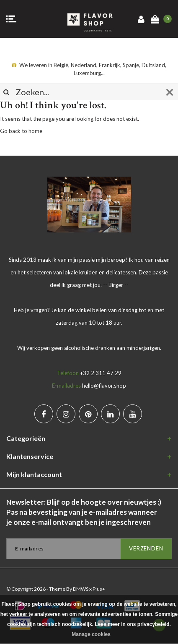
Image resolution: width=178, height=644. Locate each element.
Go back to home (21, 131)
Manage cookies (91, 634)
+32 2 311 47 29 (101, 373)
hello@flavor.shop (104, 386)
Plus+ (99, 589)
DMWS (81, 589)
